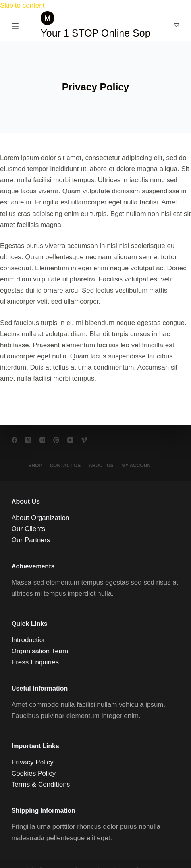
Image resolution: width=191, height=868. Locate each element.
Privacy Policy (33, 762)
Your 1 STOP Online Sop (95, 33)
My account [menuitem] (138, 466)
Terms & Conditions (41, 784)
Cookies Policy (34, 773)
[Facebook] (14, 440)
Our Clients (28, 529)
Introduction (29, 640)
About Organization (41, 518)
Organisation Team (40, 651)
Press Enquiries (35, 662)
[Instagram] (42, 440)
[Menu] (15, 26)
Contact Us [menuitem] (65, 466)
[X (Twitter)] (28, 440)
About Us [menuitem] (101, 466)
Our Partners (31, 540)
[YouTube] (70, 440)
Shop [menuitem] (35, 466)
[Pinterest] (56, 440)
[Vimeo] (84, 440)
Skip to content (22, 5)
